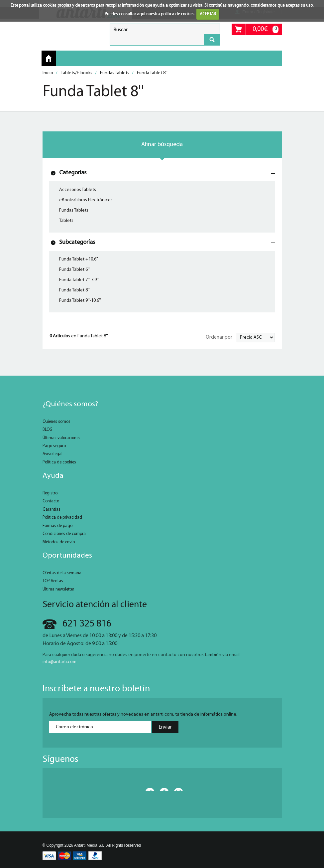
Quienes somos (56, 422)
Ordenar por (219, 337)
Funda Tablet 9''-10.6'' (80, 301)
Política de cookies (59, 462)
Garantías (52, 510)
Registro (50, 493)
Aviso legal (53, 454)
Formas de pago (57, 526)
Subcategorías (77, 242)
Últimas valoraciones (61, 438)
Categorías (73, 173)
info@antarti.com (59, 662)
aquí (141, 14)
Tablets (66, 221)
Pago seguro (54, 446)
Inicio (49, 59)
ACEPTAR (208, 14)
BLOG (48, 430)
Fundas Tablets (74, 210)
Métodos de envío (59, 542)
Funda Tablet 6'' (74, 270)
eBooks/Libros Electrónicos (86, 200)
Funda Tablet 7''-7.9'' (79, 280)
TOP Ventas (53, 581)
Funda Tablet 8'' (74, 290)
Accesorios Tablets (78, 190)
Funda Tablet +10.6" (79, 259)
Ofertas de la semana (62, 573)
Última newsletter (58, 589)
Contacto (51, 501)
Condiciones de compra (64, 534)
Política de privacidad (62, 518)
